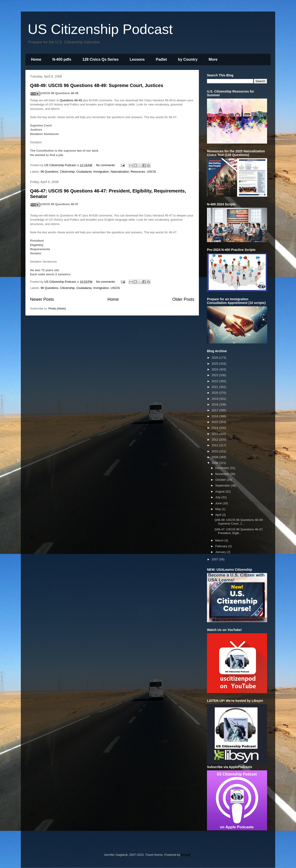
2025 (215, 364)
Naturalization (120, 172)
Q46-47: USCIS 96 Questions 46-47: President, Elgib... (239, 531)
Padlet (161, 59)
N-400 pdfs (62, 59)
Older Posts (183, 299)
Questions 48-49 (71, 100)
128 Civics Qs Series (100, 59)
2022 (215, 381)
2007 (215, 559)
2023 (215, 375)
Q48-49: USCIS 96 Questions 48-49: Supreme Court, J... (239, 522)
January (221, 552)
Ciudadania (84, 172)
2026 (215, 358)
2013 (215, 434)
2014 (215, 428)
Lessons (137, 59)
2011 (215, 445)
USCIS (151, 172)
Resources (138, 172)
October (221, 480)
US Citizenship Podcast (100, 29)
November (223, 474)
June (219, 503)
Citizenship (67, 172)
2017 (215, 410)
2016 (215, 416)
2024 (215, 369)
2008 (215, 463)
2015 (215, 422)
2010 (215, 451)
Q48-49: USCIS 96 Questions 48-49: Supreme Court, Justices (97, 85)
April (219, 515)
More (213, 59)
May (219, 509)
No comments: (106, 165)
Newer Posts (42, 299)
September (223, 485)
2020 (215, 393)
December (223, 468)
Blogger (186, 855)
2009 (215, 457)
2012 (215, 440)
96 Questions (50, 172)
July (218, 497)
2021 (215, 387)
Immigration (101, 172)
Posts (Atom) (57, 308)
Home (36, 59)
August (220, 491)
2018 (215, 404)
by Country (188, 59)
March (220, 540)
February (222, 546)
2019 (215, 399)
